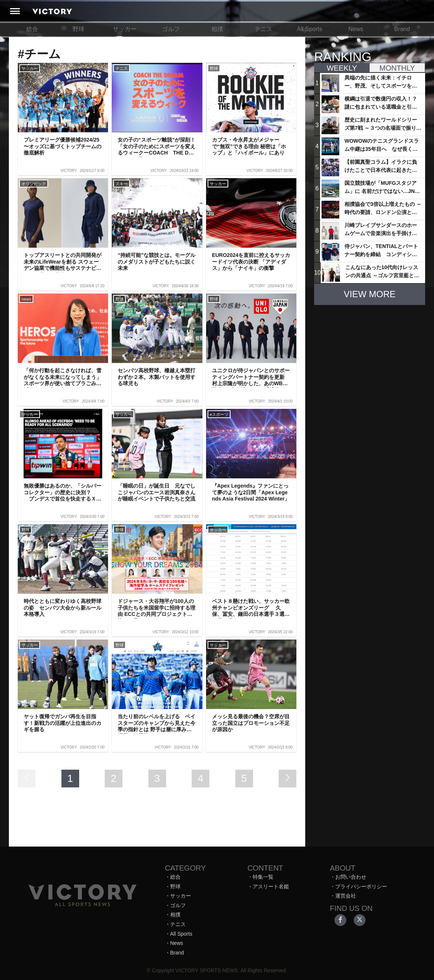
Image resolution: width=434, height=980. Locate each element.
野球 (78, 29)
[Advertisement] (370, 357)
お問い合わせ (351, 877)
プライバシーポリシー (361, 886)
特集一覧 (263, 877)
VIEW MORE (370, 294)
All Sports (309, 29)
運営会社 (346, 896)
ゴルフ (171, 29)
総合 (32, 29)
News (356, 29)
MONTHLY (397, 68)
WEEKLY (342, 68)
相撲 (217, 29)
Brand (402, 29)
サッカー (125, 29)
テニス (263, 29)
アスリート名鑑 (271, 886)
